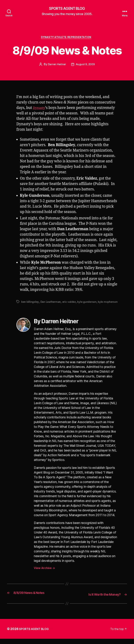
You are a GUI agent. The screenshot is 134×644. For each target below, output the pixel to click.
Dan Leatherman (51, 303)
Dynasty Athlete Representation (67, 39)
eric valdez (70, 303)
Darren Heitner (56, 66)
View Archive (44, 574)
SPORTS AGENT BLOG (67, 9)
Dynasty (40, 109)
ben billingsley (30, 303)
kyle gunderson (89, 303)
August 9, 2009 (86, 66)
